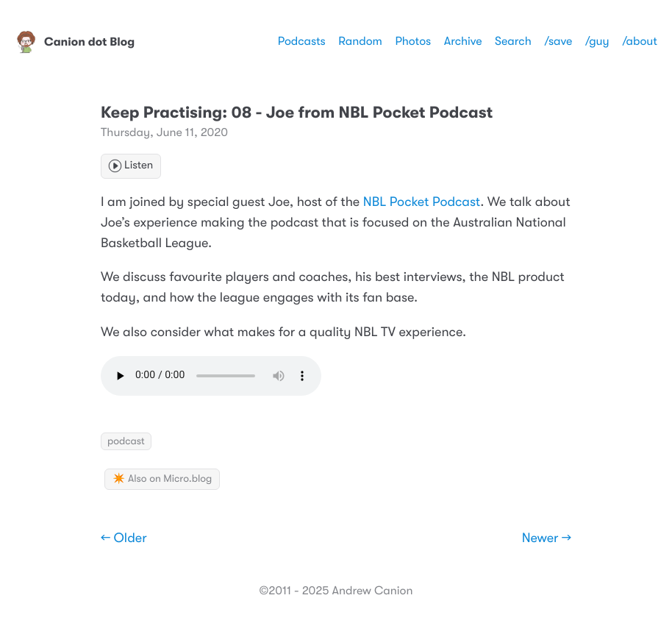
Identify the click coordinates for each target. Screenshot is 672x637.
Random (360, 41)
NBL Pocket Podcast (422, 202)
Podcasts (302, 41)
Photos (413, 41)
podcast (126, 441)
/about (640, 41)
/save (558, 41)
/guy (597, 41)
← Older (124, 538)
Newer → (547, 538)
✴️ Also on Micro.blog (162, 479)
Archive (463, 41)
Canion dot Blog (75, 42)
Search (513, 41)
